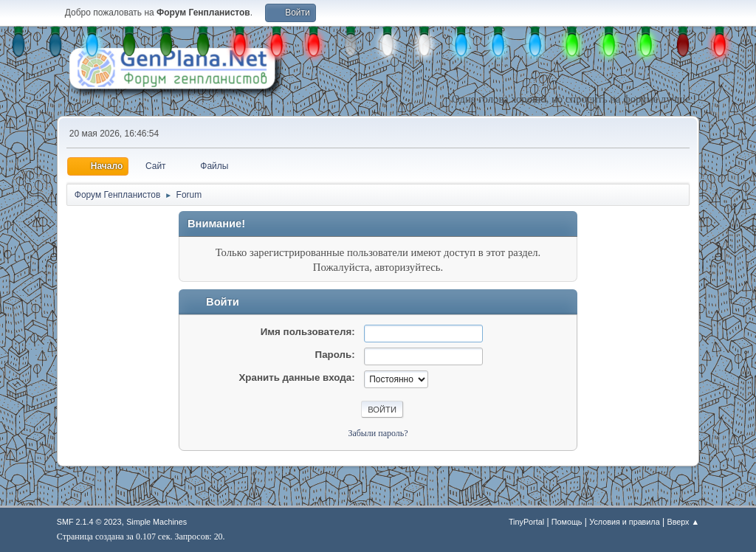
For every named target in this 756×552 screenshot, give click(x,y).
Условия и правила (624, 522)
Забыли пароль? (378, 433)
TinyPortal (526, 522)
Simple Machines (157, 522)
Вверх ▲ (683, 522)
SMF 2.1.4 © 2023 (89, 522)
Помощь (567, 522)
